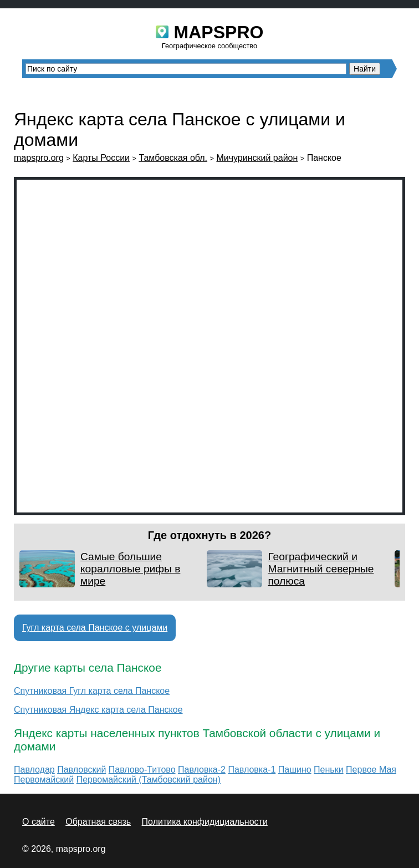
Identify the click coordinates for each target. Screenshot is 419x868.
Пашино (295, 770)
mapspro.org (39, 158)
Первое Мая (371, 770)
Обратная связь (98, 822)
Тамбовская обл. (173, 158)
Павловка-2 (202, 770)
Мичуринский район (257, 158)
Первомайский (44, 780)
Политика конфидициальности (205, 822)
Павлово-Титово (142, 770)
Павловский (81, 770)
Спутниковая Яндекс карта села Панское (98, 710)
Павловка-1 (252, 770)
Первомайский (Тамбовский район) (149, 780)
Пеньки (329, 770)
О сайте (39, 822)
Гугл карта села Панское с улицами (95, 628)
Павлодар (34, 770)
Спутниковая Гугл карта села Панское (92, 691)
